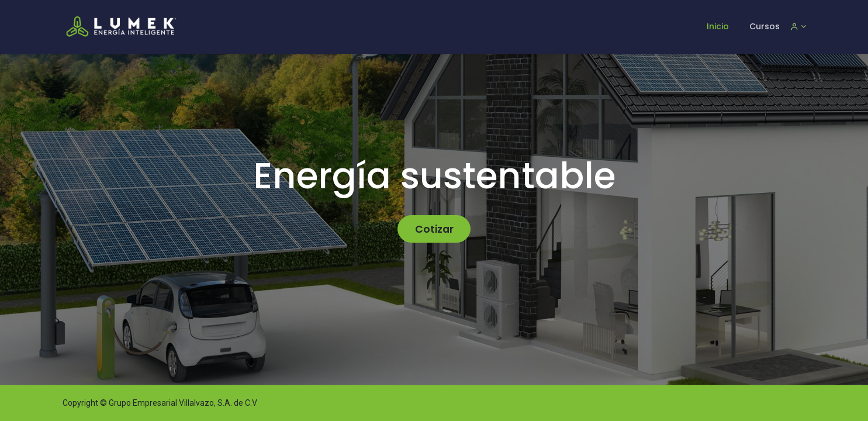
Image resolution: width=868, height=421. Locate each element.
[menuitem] (718, 27)
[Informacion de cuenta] (798, 26)
